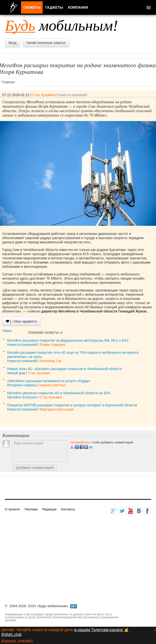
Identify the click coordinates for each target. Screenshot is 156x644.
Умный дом (16, 373)
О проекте (12, 509)
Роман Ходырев (52, 345)
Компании (78, 7)
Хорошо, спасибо (17, 641)
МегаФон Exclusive (22, 397)
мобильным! (61, 25)
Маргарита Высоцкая (57, 409)
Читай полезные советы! (46, 43)
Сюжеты (32, 7)
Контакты (68, 509)
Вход (13, 43)
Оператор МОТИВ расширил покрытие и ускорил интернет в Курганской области (72, 405)
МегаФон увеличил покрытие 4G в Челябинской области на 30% (59, 393)
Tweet (7, 331)
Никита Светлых (53, 385)
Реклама (31, 509)
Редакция (49, 509)
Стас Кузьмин (43, 95)
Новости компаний (72, 95)
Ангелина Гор (50, 361)
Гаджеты (54, 7)
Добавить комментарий (35, 468)
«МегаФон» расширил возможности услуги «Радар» (49, 381)
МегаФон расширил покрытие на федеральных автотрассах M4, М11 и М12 (68, 340)
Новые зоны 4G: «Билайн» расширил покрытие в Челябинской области (64, 369)
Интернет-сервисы (22, 385)
